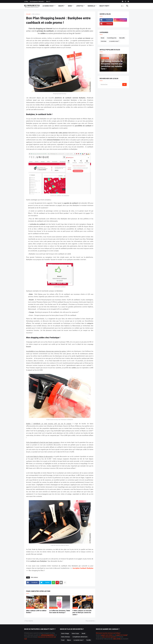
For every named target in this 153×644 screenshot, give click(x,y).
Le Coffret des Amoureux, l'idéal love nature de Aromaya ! (60, 612)
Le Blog (26, 1)
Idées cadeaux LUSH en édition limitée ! (36, 612)
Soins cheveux (65, 637)
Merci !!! (48, 1)
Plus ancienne (90, 621)
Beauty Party (104, 6)
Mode (70, 6)
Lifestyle (80, 6)
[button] (122, 6)
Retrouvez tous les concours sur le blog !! (108, 633)
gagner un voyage (122, 635)
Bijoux (69, 640)
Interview (104, 41)
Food (63, 640)
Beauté (61, 6)
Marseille (91, 6)
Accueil (28, 14)
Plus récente (29, 621)
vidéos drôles (117, 639)
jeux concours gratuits (109, 637)
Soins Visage (65, 633)
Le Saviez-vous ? (48, 6)
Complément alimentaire (80, 637)
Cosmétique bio (112, 38)
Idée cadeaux (36, 14)
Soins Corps (75, 633)
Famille (89, 640)
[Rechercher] (111, 85)
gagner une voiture (107, 635)
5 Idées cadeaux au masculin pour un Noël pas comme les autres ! (82, 613)
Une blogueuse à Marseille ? (37, 1)
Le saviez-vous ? (114, 41)
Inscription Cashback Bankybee (83, 568)
